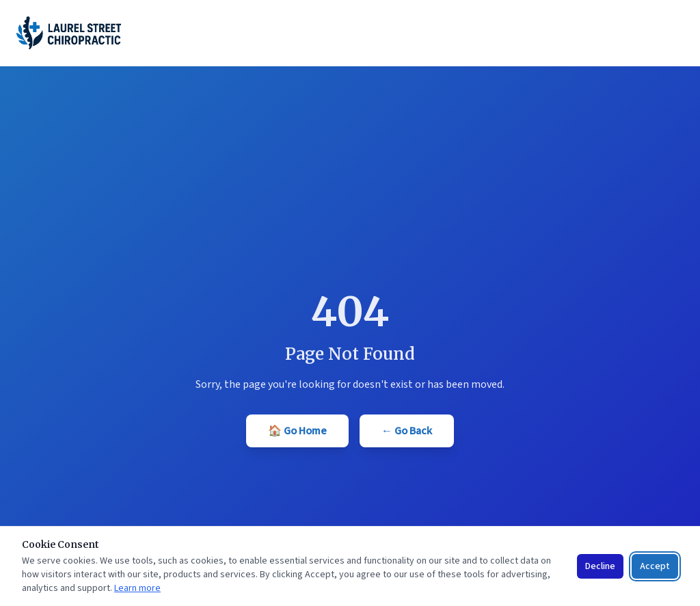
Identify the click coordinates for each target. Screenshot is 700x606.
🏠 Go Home (297, 431)
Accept (655, 566)
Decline (600, 566)
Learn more (137, 588)
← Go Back (407, 431)
